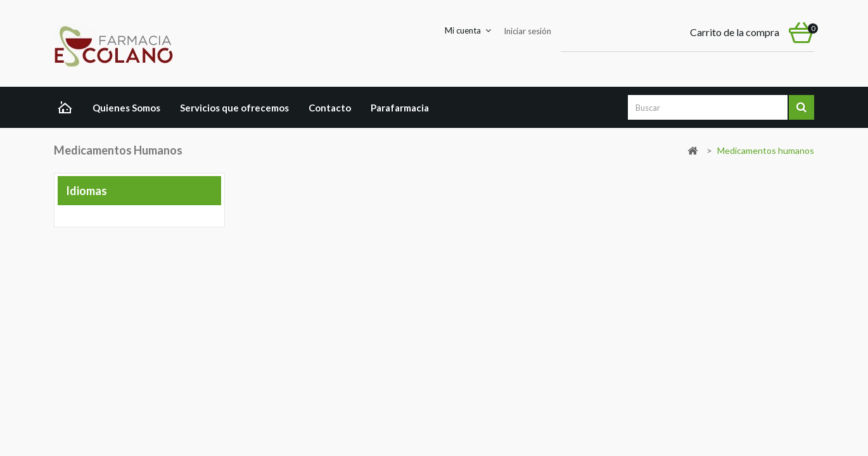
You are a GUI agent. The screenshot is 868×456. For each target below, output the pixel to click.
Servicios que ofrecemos (234, 108)
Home (68, 109)
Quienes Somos (126, 108)
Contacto (330, 108)
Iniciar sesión (527, 31)
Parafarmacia (400, 108)
